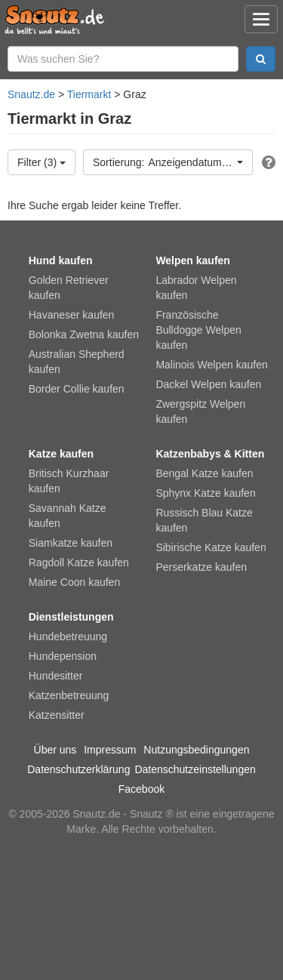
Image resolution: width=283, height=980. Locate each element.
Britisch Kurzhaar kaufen (69, 481)
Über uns (55, 750)
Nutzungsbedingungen (196, 750)
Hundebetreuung (68, 636)
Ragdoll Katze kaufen (79, 562)
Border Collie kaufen (77, 389)
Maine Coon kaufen (74, 582)
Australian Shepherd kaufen (77, 362)
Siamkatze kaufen (71, 543)
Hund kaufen (61, 260)
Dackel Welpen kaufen (208, 384)
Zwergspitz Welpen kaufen (200, 411)
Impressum (110, 750)
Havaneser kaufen (72, 315)
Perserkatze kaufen (201, 567)
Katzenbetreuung (69, 695)
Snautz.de (31, 94)
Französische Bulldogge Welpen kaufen (198, 330)
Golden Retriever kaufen (69, 288)
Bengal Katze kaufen (204, 473)
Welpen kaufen (193, 260)
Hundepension (63, 656)
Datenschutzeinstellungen (195, 769)
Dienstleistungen (71, 617)
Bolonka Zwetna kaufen (84, 334)
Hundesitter (56, 676)
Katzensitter (57, 715)
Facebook (141, 789)
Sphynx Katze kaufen (205, 493)
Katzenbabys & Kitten (210, 454)
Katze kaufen (61, 454)
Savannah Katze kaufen (68, 516)
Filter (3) (42, 162)
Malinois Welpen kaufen (211, 365)
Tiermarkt (89, 94)
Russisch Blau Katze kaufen (204, 520)
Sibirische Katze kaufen (211, 547)
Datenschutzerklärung (78, 769)
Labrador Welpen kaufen (196, 288)
